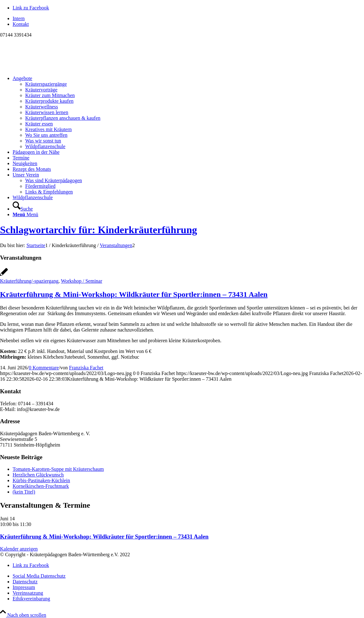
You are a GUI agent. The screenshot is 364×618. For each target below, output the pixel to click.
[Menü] (25, 214)
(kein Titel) (24, 492)
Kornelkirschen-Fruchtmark (41, 486)
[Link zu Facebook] (31, 8)
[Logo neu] (47, 68)
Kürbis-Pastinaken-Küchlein (41, 480)
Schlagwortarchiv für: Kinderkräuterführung (98, 230)
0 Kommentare (44, 368)
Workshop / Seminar (81, 281)
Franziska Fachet (86, 368)
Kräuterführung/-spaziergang (29, 281)
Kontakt (21, 24)
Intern (19, 18)
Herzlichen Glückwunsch (38, 475)
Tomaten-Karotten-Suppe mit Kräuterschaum (58, 469)
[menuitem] (188, 19)
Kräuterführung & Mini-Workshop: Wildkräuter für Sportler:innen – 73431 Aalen (134, 294)
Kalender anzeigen (19, 549)
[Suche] (23, 209)
